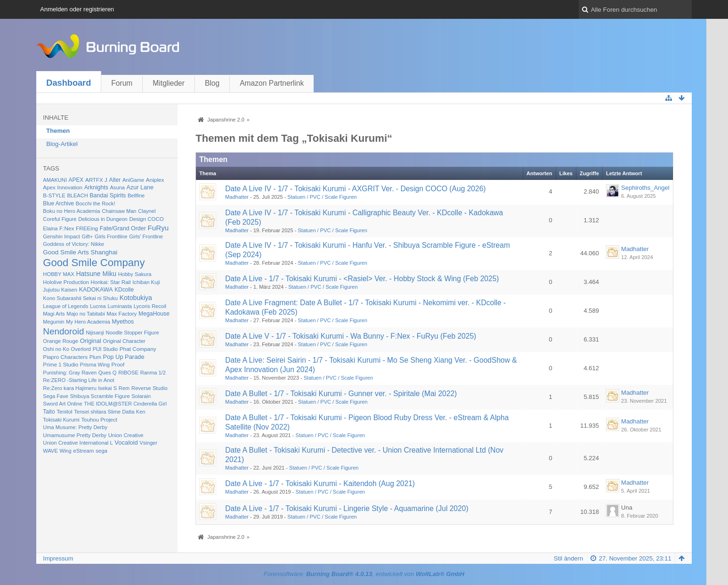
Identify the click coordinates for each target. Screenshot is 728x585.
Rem (124, 388)
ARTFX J (96, 180)
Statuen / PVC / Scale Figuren (322, 197)
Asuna (117, 187)
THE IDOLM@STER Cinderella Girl (125, 404)
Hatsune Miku (96, 274)
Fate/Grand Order (123, 228)
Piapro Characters (65, 357)
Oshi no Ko (56, 349)
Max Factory (121, 313)
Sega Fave (56, 396)
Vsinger (148, 443)
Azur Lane (140, 187)
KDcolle (124, 290)
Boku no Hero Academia (71, 211)
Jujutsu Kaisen (60, 290)
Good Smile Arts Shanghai (80, 252)
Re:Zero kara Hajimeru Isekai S (80, 388)
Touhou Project (99, 420)
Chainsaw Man (119, 211)
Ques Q (108, 373)
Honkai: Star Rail (111, 282)
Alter (115, 180)
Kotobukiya (136, 298)
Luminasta (120, 306)
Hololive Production (66, 282)
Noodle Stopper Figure (133, 333)
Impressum (58, 558)
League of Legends (65, 306)
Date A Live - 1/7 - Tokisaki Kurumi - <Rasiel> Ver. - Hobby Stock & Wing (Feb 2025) (362, 279)
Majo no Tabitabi (85, 314)
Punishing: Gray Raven (70, 373)
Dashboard (69, 83)
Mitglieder (169, 83)
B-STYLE (54, 195)
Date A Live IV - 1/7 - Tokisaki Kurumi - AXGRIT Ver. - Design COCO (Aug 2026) (355, 189)
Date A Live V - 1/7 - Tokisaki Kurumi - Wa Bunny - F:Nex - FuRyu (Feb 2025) (351, 336)
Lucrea (98, 306)
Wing (65, 451)
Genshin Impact (61, 236)
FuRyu (158, 228)
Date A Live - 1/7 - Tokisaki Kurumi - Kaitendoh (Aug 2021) (320, 483)
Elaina (50, 228)
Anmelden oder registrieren (77, 9)
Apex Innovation (63, 187)
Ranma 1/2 (153, 373)
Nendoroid (63, 331)
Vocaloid (126, 443)
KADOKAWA (96, 290)
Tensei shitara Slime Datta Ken (109, 412)
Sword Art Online (62, 404)
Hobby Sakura (135, 274)
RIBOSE (128, 373)
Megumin (53, 322)
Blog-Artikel (62, 144)
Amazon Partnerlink (272, 83)
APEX (76, 180)
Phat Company (138, 349)
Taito (49, 412)
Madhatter (237, 197)
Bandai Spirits (108, 195)
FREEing (87, 228)
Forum (122, 83)
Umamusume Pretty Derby (75, 435)
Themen (58, 131)
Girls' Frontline (146, 236)
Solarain (141, 396)
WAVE (50, 451)
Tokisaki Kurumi (61, 420)
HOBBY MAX (59, 274)
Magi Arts (54, 314)
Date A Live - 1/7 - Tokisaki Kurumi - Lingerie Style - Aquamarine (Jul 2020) (347, 508)
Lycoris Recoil (150, 306)
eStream (83, 451)
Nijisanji (95, 333)
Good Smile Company (94, 263)
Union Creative (126, 435)
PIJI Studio (105, 349)
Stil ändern (568, 558)
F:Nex (67, 228)
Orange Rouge (61, 341)
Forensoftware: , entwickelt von (364, 574)
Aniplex (155, 180)
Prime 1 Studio (61, 365)
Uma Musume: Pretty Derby (75, 427)
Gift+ (88, 236)
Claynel (147, 211)
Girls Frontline (111, 236)
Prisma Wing (95, 365)
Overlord (81, 349)
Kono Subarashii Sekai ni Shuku (80, 298)
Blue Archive (58, 203)
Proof (118, 365)
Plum (95, 357)
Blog (212, 83)
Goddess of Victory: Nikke (73, 244)
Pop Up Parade (124, 357)
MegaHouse (154, 314)
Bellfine (136, 195)
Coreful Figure (60, 219)
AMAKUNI (55, 180)
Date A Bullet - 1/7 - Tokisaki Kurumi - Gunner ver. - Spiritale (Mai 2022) (341, 394)
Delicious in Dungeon (103, 219)
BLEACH (77, 195)
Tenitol (64, 412)
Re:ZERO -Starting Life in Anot (78, 380)
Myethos (123, 322)
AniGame (133, 180)
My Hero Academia (88, 322)
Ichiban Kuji (146, 282)
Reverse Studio (150, 388)
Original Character (124, 341)
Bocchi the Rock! (96, 203)
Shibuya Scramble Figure (100, 396)
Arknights (96, 187)
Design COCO (146, 219)
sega (101, 451)
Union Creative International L (78, 443)
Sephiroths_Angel (645, 188)
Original (91, 341)
